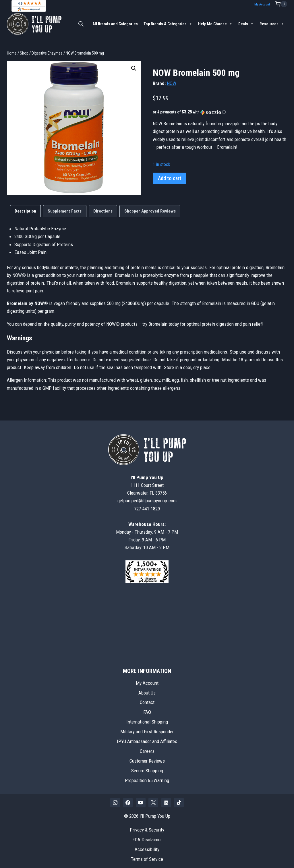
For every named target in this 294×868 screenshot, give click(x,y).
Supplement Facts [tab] (65, 208)
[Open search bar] (81, 24)
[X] (153, 800)
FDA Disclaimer (147, 836)
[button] (134, 65)
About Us (147, 690)
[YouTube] (141, 800)
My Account (263, 4)
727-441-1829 (147, 506)
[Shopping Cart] (281, 4)
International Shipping (147, 719)
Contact (147, 699)
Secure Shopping (147, 767)
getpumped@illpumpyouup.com (147, 498)
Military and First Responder (147, 729)
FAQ (147, 709)
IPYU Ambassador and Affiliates (147, 738)
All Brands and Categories (115, 24)
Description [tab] (25, 208)
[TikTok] (179, 800)
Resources (272, 24)
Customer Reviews (147, 758)
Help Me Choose (215, 24)
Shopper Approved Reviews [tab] (150, 208)
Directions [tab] (103, 208)
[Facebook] (128, 800)
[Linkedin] (166, 800)
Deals (246, 24)
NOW (172, 80)
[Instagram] (115, 800)
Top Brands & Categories (168, 24)
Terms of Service (147, 856)
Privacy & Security (147, 827)
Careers (147, 748)
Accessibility (147, 846)
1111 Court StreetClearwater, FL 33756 (147, 482)
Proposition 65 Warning (147, 777)
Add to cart (170, 175)
